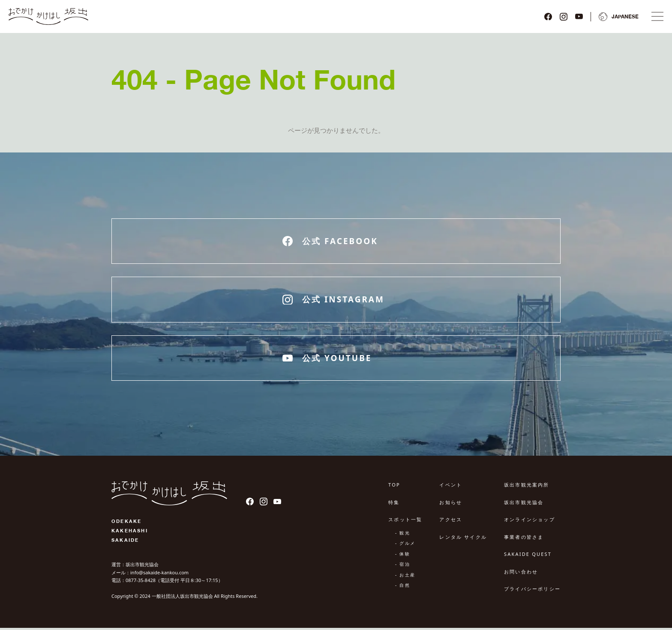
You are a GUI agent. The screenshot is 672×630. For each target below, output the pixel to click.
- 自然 (403, 588)
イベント (451, 487)
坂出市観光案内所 (527, 487)
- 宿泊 (403, 567)
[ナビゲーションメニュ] (656, 18)
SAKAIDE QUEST (528, 557)
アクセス (451, 522)
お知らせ (451, 504)
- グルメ (405, 546)
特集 (394, 504)
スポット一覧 (405, 522)
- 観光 (403, 535)
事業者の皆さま (524, 539)
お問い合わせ (521, 574)
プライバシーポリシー (532, 591)
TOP (394, 487)
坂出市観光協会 (524, 504)
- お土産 (405, 577)
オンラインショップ (529, 522)
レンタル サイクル (463, 539)
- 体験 (403, 556)
